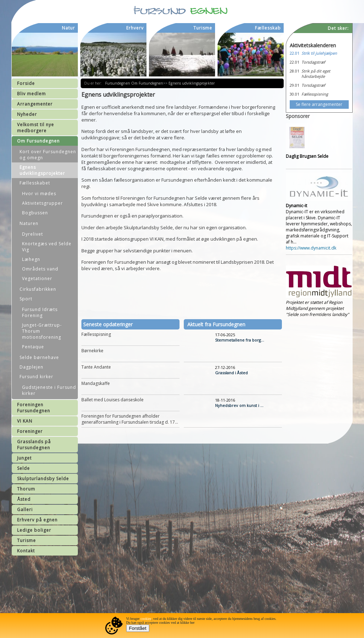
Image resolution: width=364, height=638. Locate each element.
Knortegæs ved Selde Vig (47, 247)
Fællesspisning (96, 334)
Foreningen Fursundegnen (34, 408)
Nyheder (27, 114)
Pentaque (33, 347)
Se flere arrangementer (319, 104)
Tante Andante (96, 367)
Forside (26, 83)
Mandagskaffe (96, 383)
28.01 (295, 71)
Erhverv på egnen (37, 520)
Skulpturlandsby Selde (43, 479)
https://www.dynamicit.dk (311, 248)
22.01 (295, 53)
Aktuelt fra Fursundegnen (216, 324)
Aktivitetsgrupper (42, 203)
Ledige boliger (34, 530)
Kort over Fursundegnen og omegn (48, 155)
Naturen (29, 223)
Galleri (25, 510)
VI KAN (25, 421)
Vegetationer (37, 278)
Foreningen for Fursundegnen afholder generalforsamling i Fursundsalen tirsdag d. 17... (130, 419)
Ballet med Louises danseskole (113, 400)
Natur (68, 28)
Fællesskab (268, 28)
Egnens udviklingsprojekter (42, 170)
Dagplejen (31, 367)
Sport (26, 299)
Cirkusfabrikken (38, 289)
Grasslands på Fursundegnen (34, 445)
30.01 (295, 94)
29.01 (295, 85)
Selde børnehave (39, 357)
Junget (24, 458)
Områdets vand (40, 269)
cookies (146, 619)
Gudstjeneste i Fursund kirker (49, 390)
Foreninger (30, 431)
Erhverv (135, 28)
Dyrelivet (33, 234)
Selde (23, 468)
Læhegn (31, 259)
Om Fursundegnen (38, 141)
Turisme (26, 540)
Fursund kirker (36, 377)
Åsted (24, 499)
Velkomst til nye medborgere (36, 128)
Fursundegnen (118, 83)
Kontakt (26, 551)
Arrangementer (35, 104)
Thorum (26, 489)
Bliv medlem (31, 94)
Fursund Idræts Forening (40, 312)
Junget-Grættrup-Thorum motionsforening (42, 331)
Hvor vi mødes (39, 194)
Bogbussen (35, 213)
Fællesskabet (35, 183)
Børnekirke (92, 351)
